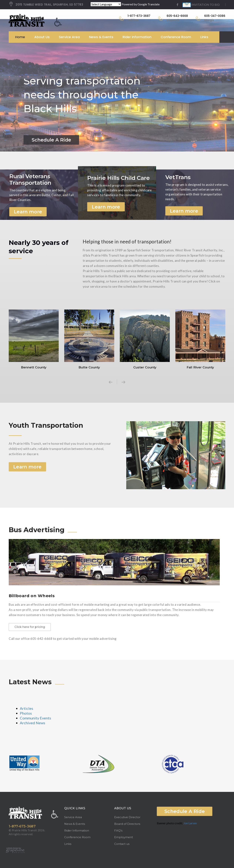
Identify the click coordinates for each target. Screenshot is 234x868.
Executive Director (127, 817)
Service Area (73, 817)
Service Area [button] (69, 37)
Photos (26, 713)
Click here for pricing (30, 627)
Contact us (122, 844)
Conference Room (176, 37)
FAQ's (118, 830)
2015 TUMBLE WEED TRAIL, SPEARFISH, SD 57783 (46, 5)
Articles (26, 708)
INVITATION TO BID (201, 5)
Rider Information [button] (137, 37)
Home (20, 37)
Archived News (32, 723)
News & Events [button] (101, 37)
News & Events (75, 824)
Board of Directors (127, 824)
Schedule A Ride (185, 811)
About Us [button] (42, 37)
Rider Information (77, 830)
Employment (124, 837)
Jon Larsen (190, 823)
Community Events (35, 718)
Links (204, 37)
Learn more (28, 212)
